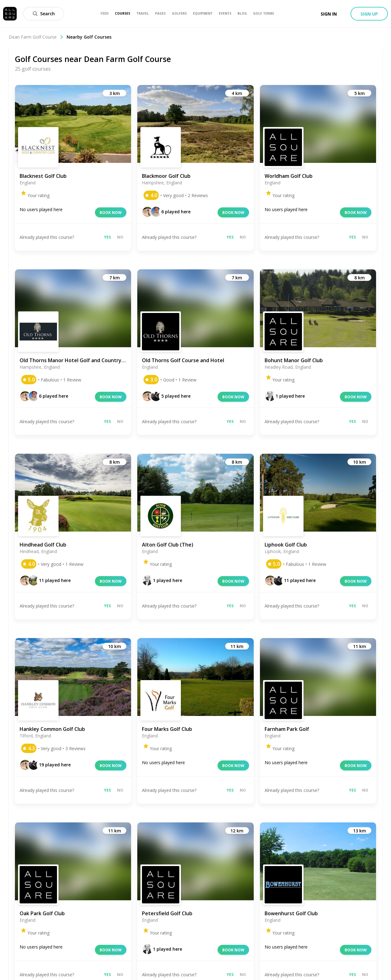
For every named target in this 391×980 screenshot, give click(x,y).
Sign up (369, 14)
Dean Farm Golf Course (36, 37)
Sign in (329, 14)
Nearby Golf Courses (89, 37)
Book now (111, 213)
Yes (107, 237)
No (120, 237)
